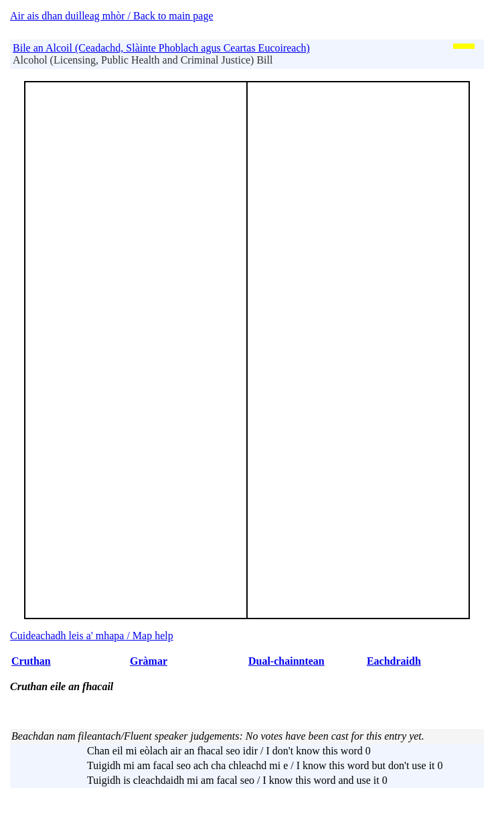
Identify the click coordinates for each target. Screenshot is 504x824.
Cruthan (31, 661)
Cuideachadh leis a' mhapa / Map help (92, 636)
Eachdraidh (394, 661)
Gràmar (149, 661)
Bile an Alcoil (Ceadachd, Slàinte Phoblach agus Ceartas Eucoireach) (161, 48)
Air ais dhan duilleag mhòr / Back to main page (111, 16)
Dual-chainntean (286, 661)
